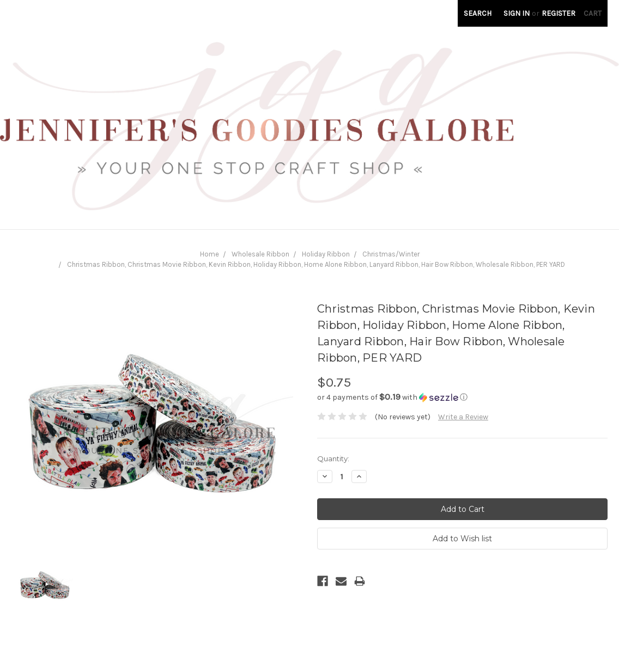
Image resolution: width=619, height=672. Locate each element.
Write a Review (463, 417)
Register (559, 13)
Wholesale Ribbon (260, 254)
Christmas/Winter (391, 254)
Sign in (517, 13)
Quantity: (333, 459)
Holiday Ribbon (326, 254)
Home (210, 254)
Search (478, 13)
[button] (462, 397)
